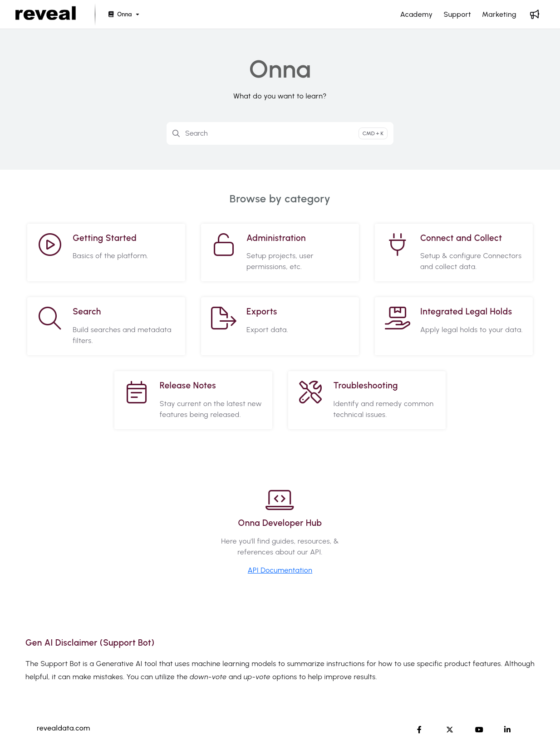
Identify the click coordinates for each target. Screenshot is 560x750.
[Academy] (417, 15)
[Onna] (123, 15)
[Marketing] (499, 15)
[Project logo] (46, 15)
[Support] (457, 15)
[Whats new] (535, 15)
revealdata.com (64, 728)
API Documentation (280, 570)
